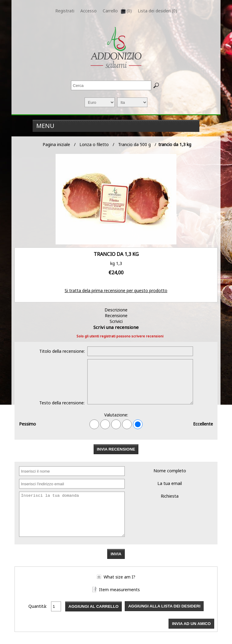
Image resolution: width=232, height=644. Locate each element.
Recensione (116, 316)
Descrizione (116, 310)
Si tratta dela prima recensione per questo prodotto (116, 290)
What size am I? (119, 577)
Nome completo (170, 471)
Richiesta (170, 496)
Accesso (89, 11)
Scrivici (116, 321)
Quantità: (38, 606)
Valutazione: (116, 415)
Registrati (65, 11)
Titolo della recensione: (62, 351)
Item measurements (119, 590)
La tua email (170, 483)
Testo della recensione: (62, 403)
